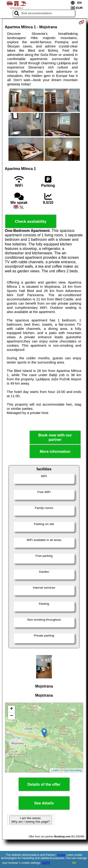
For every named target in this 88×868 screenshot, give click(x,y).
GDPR (46, 863)
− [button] (11, 716)
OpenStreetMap (73, 770)
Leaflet (55, 770)
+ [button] (11, 709)
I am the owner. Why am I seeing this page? (31, 820)
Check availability (31, 222)
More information (55, 452)
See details (44, 803)
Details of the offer (44, 784)
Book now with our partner (55, 437)
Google (61, 855)
